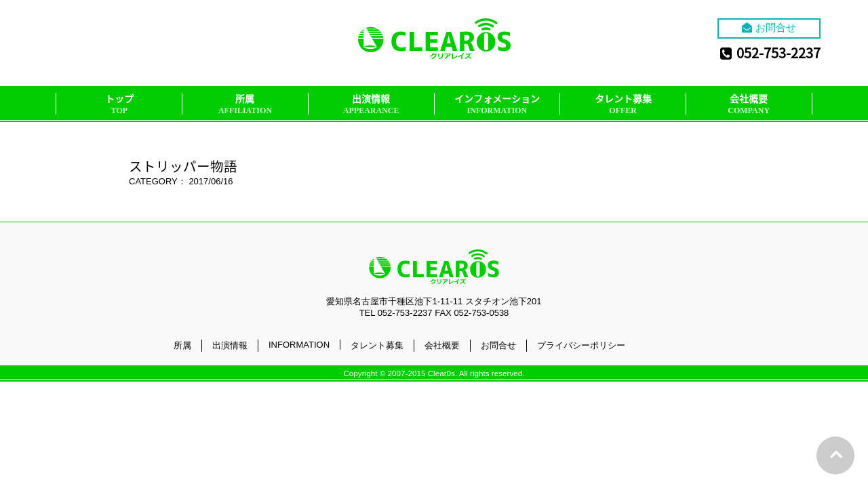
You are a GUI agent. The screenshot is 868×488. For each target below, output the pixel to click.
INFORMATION (299, 345)
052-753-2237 (770, 53)
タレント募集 (623, 104)
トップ (119, 104)
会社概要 (749, 104)
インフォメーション (497, 104)
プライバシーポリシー (581, 345)
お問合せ (769, 27)
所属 (245, 104)
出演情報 (371, 104)
